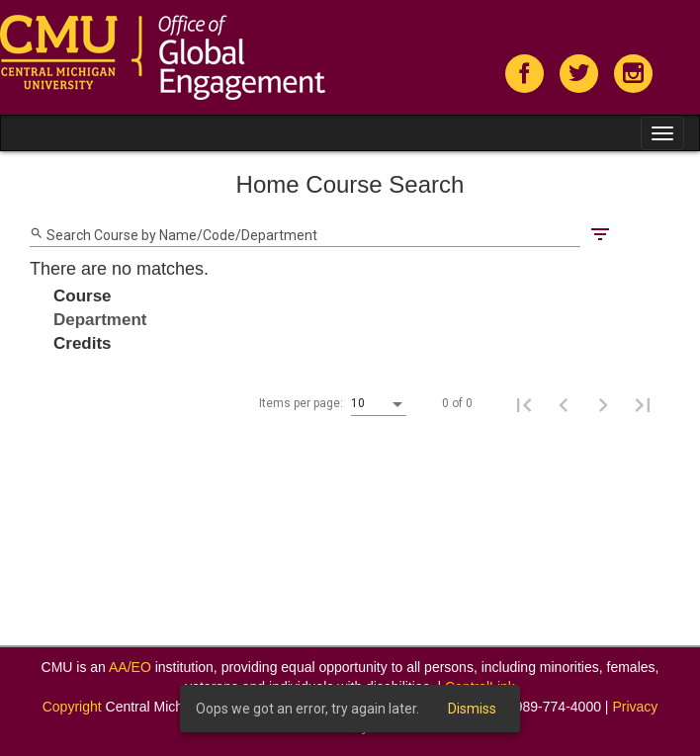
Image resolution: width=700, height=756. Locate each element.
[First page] (524, 404)
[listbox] (379, 404)
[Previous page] (564, 404)
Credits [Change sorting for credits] (83, 343)
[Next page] (603, 404)
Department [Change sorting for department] (100, 320)
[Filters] (600, 233)
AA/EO (130, 667)
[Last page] (643, 404)
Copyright (72, 707)
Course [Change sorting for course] (83, 296)
